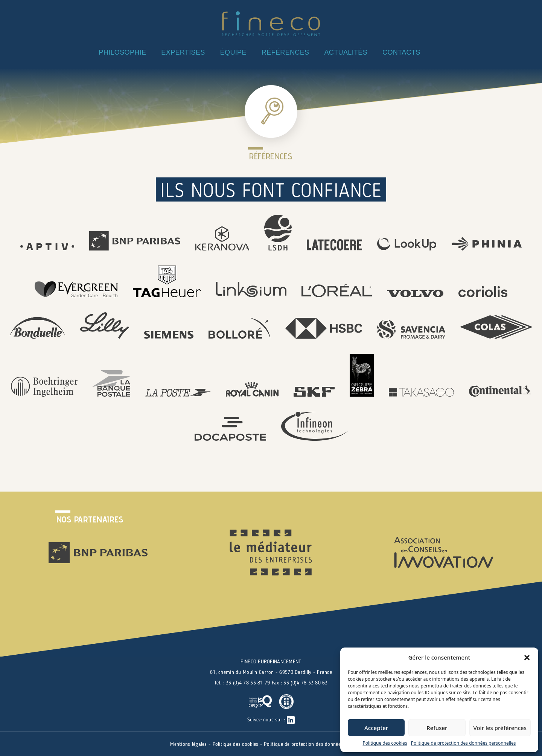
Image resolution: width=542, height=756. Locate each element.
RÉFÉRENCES (285, 52)
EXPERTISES (183, 52)
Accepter (376, 728)
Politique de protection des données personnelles (464, 743)
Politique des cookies (385, 743)
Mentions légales (189, 744)
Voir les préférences (500, 728)
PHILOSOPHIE (122, 52)
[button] (527, 657)
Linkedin (439, 51)
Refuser (437, 728)
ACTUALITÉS (346, 52)
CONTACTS (401, 52)
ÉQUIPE (233, 52)
